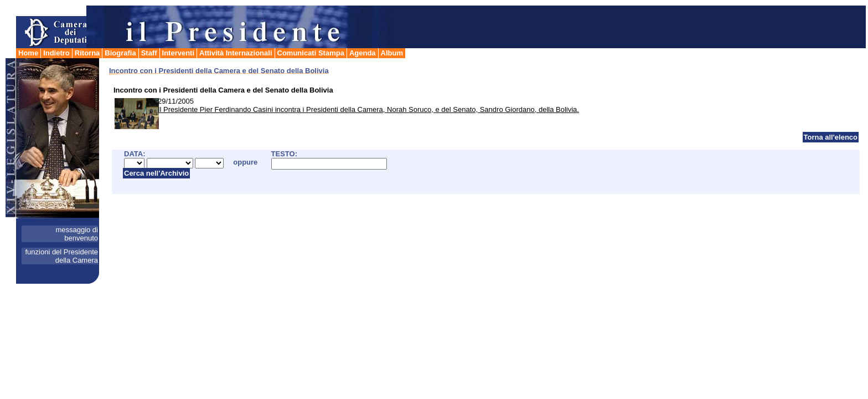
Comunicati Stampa (311, 53)
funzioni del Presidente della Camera (61, 256)
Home (28, 53)
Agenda (363, 53)
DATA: (135, 154)
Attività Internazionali (236, 53)
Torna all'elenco (831, 137)
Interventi (179, 53)
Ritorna (87, 53)
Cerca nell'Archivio (156, 173)
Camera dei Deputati (52, 27)
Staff (149, 53)
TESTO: (284, 154)
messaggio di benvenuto (77, 234)
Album (392, 53)
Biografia (120, 53)
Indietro (56, 53)
